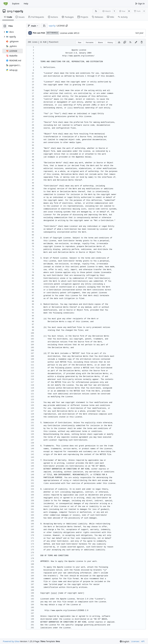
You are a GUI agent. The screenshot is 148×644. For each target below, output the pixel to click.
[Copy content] (125, 42)
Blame (101, 42)
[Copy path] (67, 26)
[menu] (125, 641)
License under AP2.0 (70, 33)
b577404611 (52, 33)
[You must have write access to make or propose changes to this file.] (142, 42)
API (143, 641)
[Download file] (119, 42)
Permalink (90, 42)
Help (26, 4)
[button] (44, 26)
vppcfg (19, 11)
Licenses (135, 641)
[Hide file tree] (5, 26)
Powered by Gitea (11, 641)
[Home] (5, 4)
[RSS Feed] (96, 11)
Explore (16, 4)
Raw (80, 42)
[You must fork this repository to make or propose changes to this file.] (136, 42)
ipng (10, 11)
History (110, 42)
